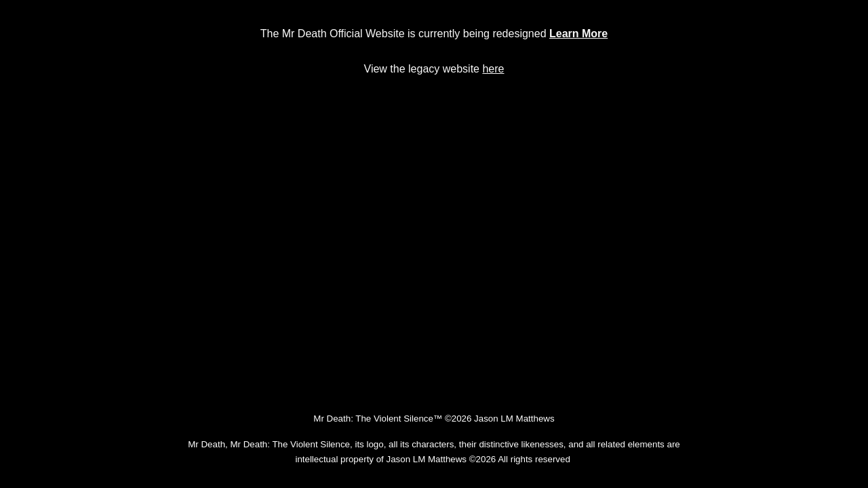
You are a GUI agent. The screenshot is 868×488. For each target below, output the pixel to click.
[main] (434, 34)
